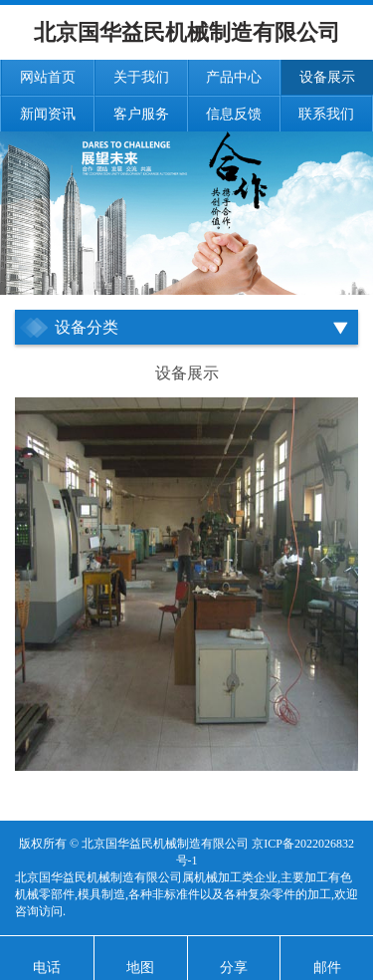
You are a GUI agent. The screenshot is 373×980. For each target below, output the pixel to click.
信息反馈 (234, 114)
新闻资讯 (48, 114)
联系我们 (326, 114)
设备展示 (327, 77)
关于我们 (141, 77)
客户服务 (141, 114)
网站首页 (48, 77)
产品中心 (234, 77)
